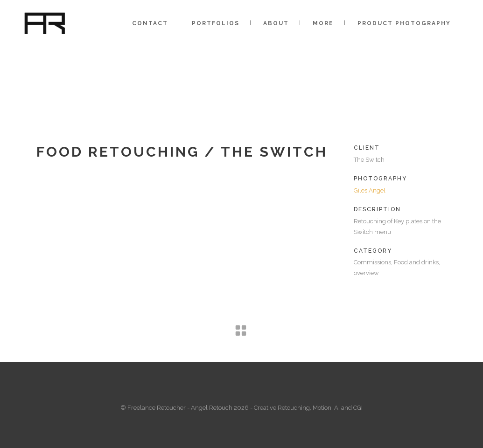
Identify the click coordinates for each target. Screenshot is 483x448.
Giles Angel (370, 190)
